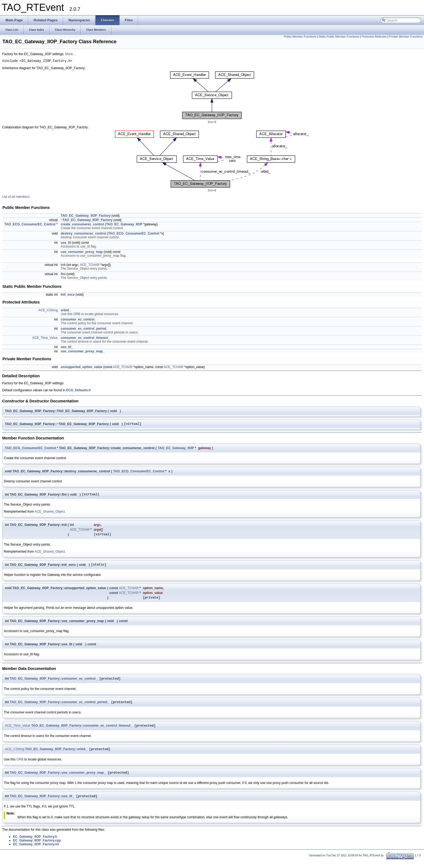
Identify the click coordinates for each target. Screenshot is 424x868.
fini (63, 275)
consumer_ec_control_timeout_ (85, 339)
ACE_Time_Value (45, 339)
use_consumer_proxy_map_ (82, 352)
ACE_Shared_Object (50, 514)
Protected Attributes (374, 36)
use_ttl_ (67, 348)
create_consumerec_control (82, 225)
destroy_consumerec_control (83, 234)
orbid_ (66, 311)
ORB (77, 315)
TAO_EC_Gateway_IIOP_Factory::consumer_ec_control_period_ (59, 708)
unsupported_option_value (81, 368)
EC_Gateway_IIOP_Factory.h (35, 845)
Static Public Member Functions (339, 36)
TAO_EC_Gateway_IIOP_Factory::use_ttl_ (42, 804)
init (63, 266)
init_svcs (67, 295)
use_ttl (66, 243)
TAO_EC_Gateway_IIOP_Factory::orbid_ (56, 756)
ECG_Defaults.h (79, 391)
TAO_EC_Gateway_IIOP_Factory (86, 216)
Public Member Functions (300, 36)
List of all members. (16, 198)
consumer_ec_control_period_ (84, 329)
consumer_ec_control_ (78, 320)
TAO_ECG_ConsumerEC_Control (30, 225)
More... (70, 54)
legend (212, 123)
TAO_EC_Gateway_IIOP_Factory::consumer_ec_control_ (54, 684)
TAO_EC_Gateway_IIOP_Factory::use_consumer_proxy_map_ (58, 780)
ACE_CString (48, 311)
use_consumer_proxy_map (82, 253)
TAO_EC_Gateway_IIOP (124, 225)
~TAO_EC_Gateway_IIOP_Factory (87, 221)
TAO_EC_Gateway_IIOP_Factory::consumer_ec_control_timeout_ (82, 732)
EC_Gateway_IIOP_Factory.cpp (37, 849)
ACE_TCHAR (90, 266)
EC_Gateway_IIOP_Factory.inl (36, 852)
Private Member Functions (406, 36)
